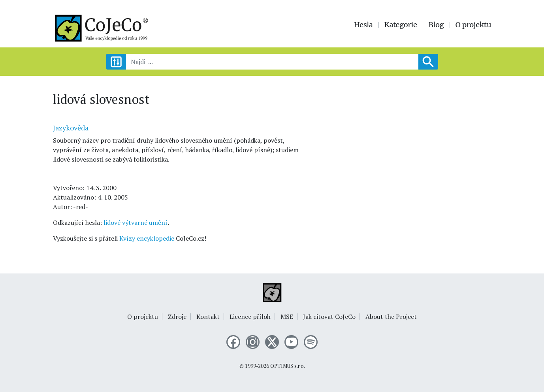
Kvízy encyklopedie (147, 238)
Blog (436, 25)
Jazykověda (71, 128)
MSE (287, 317)
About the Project (391, 317)
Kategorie (401, 25)
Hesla (363, 25)
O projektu (473, 25)
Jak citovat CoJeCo (329, 317)
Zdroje (177, 317)
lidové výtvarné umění (136, 222)
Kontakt (208, 317)
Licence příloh (250, 317)
